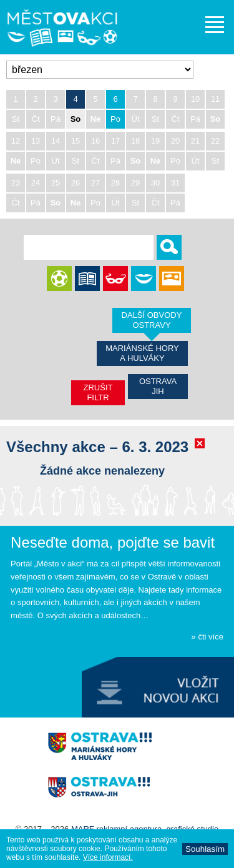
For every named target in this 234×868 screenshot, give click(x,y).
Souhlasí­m (205, 849)
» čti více (207, 637)
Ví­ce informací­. (108, 857)
